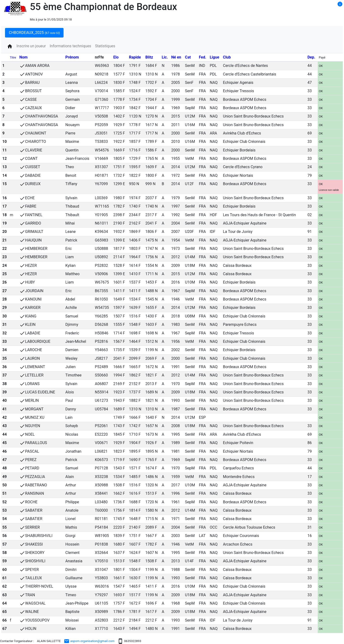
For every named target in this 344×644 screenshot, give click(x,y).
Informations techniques (70, 46)
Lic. (165, 57)
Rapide (135, 57)
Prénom (72, 57)
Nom (23, 57)
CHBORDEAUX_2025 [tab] (34, 33)
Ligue (215, 57)
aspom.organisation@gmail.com (89, 641)
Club (227, 57)
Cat (188, 57)
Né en (176, 57)
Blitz (149, 57)
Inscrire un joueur (31, 46)
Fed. (202, 57)
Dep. (311, 57)
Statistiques (105, 46)
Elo (116, 57)
